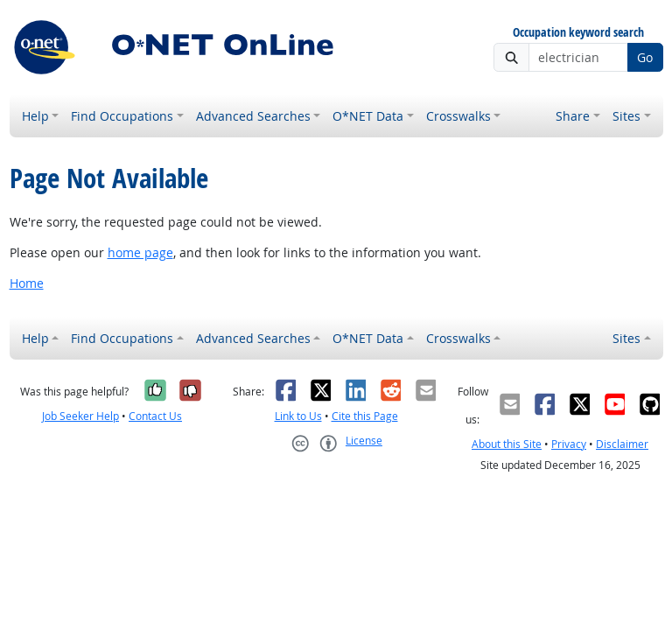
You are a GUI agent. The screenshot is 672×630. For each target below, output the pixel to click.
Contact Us (155, 416)
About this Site (507, 444)
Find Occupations (122, 116)
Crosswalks (458, 116)
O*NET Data (368, 116)
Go (645, 57)
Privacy (569, 444)
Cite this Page (365, 416)
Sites (626, 116)
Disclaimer (622, 444)
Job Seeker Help (80, 416)
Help (35, 116)
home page (140, 252)
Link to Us (298, 416)
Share (573, 116)
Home (27, 283)
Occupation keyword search (578, 33)
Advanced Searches (253, 116)
